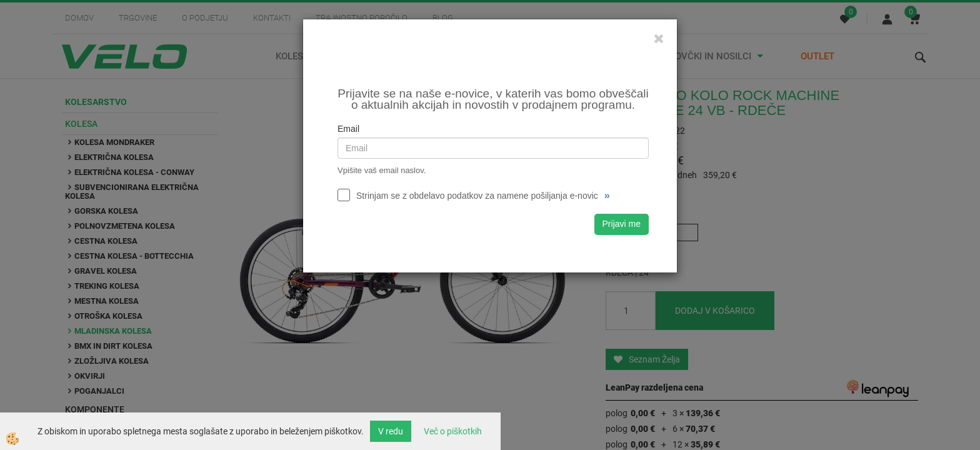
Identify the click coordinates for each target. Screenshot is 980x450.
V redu (391, 431)
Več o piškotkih (453, 431)
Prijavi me (622, 224)
